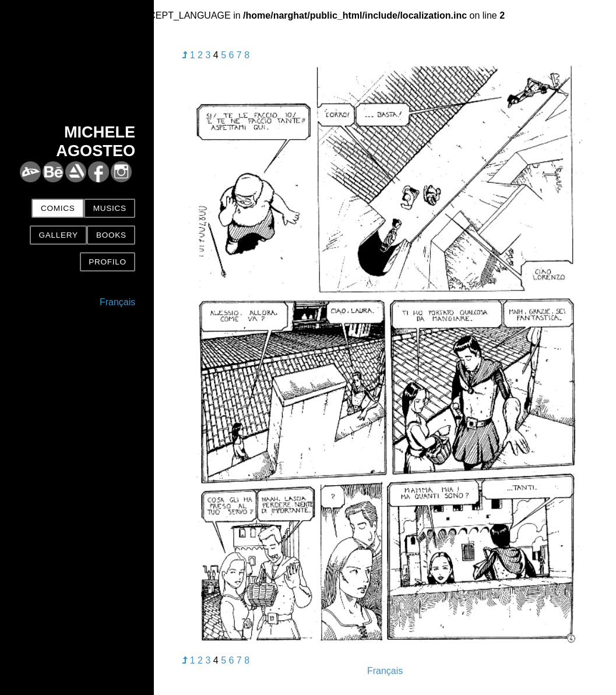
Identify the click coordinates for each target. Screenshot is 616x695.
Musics (110, 208)
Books (111, 235)
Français (117, 302)
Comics (58, 208)
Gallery (58, 235)
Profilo (107, 262)
